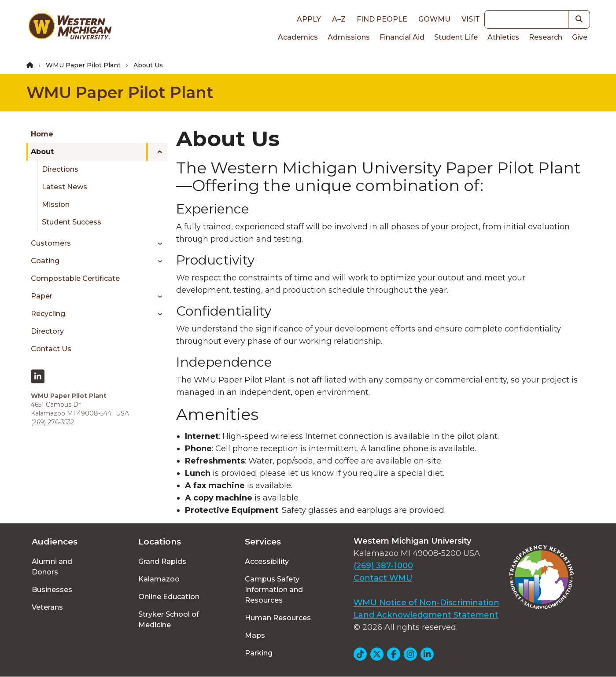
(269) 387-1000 (383, 566)
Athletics (503, 37)
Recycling (48, 314)
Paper (42, 296)
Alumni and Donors (52, 567)
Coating (45, 261)
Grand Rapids (162, 561)
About (42, 152)
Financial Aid (402, 37)
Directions (60, 169)
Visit (471, 19)
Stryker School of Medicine (169, 620)
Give (580, 37)
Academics (298, 37)
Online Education (169, 597)
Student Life (456, 37)
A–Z (339, 19)
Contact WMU (383, 578)
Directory (47, 331)
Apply (309, 19)
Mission (56, 204)
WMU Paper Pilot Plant (83, 65)
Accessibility (267, 561)
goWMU (434, 19)
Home (42, 134)
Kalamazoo (159, 579)
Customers (51, 243)
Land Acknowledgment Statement (426, 615)
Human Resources (278, 618)
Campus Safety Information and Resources (274, 590)
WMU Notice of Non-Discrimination (426, 603)
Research (546, 37)
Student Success (72, 222)
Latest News (65, 187)
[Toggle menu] (157, 152)
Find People (382, 19)
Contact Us (51, 349)
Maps (255, 635)
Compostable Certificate (75, 278)
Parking (259, 653)
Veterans (47, 607)
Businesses (52, 590)
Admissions (349, 37)
